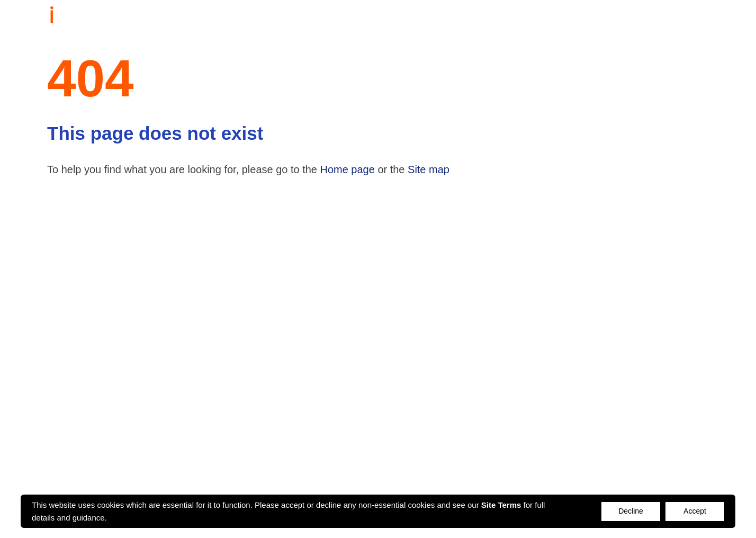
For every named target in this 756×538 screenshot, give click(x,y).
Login (705, 17)
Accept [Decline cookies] (695, 511)
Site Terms (501, 505)
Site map (429, 169)
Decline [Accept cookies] (631, 511)
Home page (348, 169)
